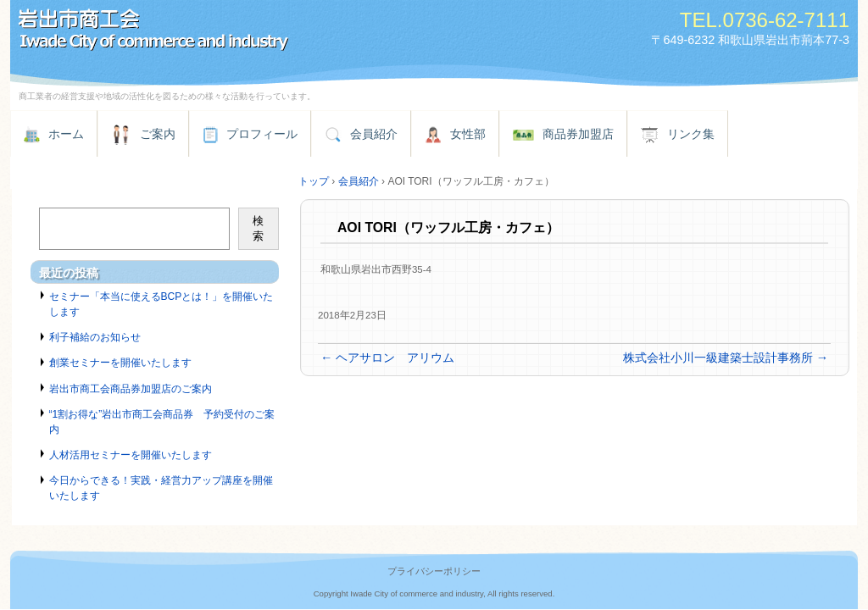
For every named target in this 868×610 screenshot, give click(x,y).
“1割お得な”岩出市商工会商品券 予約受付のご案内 (162, 422)
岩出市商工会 (205, 32)
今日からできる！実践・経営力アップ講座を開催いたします (161, 488)
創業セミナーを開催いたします (120, 363)
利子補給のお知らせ (95, 337)
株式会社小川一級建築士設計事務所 (726, 358)
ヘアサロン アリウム (387, 358)
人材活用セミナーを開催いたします (131, 455)
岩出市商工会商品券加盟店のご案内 (131, 389)
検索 (258, 228)
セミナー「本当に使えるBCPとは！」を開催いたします (161, 304)
